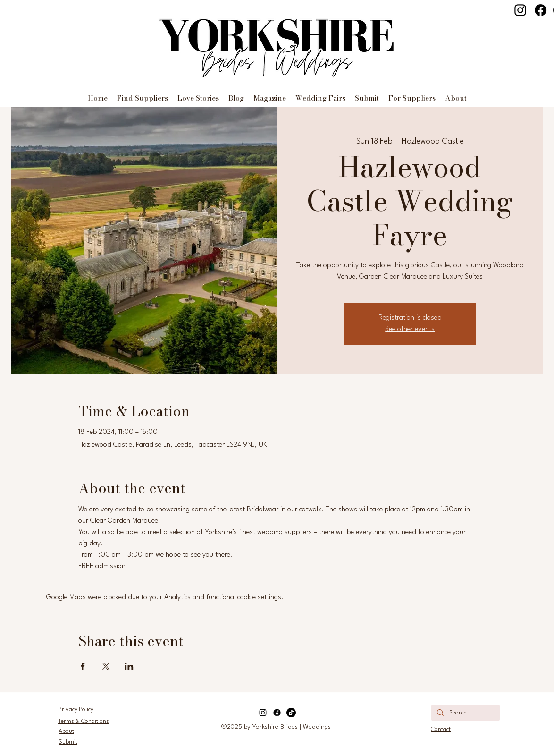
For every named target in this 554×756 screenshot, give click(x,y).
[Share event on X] (106, 666)
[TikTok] (291, 713)
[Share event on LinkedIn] (129, 666)
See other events (410, 329)
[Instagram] (520, 10)
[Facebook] (541, 10)
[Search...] (465, 714)
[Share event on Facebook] (83, 666)
